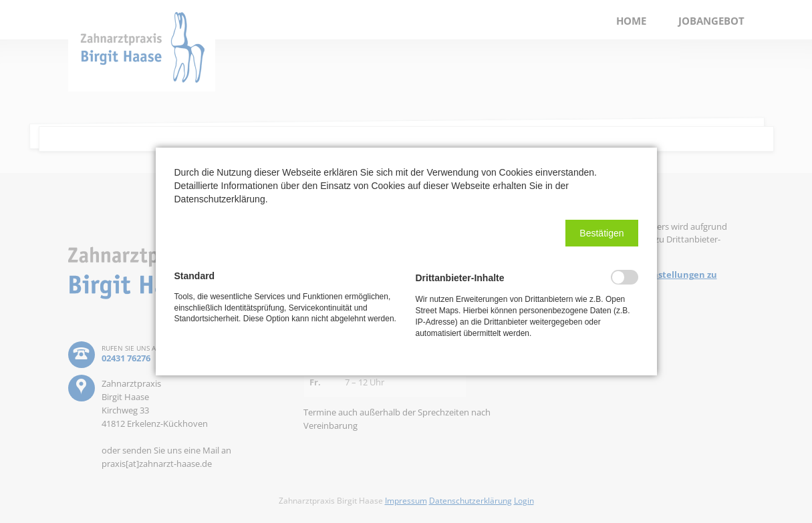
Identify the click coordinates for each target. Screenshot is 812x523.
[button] (601, 233)
